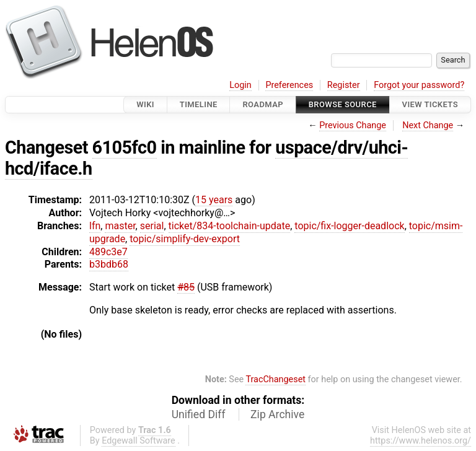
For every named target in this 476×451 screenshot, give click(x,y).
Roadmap (263, 104)
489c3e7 (108, 252)
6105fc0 (125, 147)
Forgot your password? (419, 85)
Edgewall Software (139, 441)
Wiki (145, 104)
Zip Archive (277, 414)
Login (240, 85)
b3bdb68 (109, 264)
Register (344, 85)
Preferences (289, 85)
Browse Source (343, 104)
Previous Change (353, 125)
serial (152, 226)
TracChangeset (275, 379)
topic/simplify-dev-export (185, 239)
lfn (95, 226)
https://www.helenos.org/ (421, 441)
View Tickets (430, 104)
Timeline (199, 104)
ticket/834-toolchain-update (230, 226)
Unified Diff (199, 414)
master (120, 226)
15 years (214, 200)
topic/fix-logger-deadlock (349, 226)
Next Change (428, 125)
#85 (186, 287)
